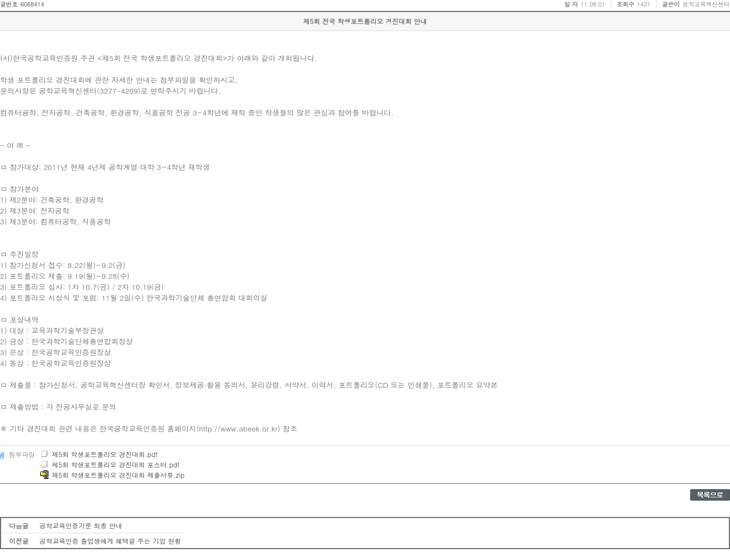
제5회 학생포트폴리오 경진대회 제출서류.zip (112, 475)
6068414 (32, 4)
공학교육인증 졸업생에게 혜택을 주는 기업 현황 (110, 541)
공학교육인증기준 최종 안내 (81, 525)
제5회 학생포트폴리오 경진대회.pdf (99, 454)
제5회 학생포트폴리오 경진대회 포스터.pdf (110, 464)
